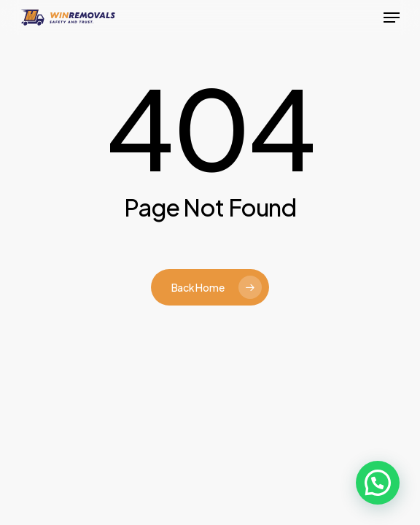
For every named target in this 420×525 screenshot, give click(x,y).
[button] (392, 17)
